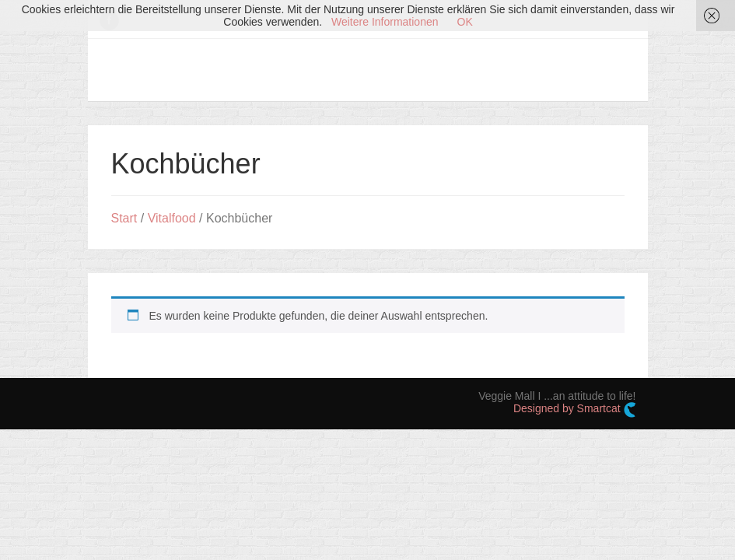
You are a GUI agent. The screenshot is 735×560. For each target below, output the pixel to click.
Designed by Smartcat (575, 410)
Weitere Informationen (385, 22)
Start (124, 218)
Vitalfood (172, 218)
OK (465, 22)
